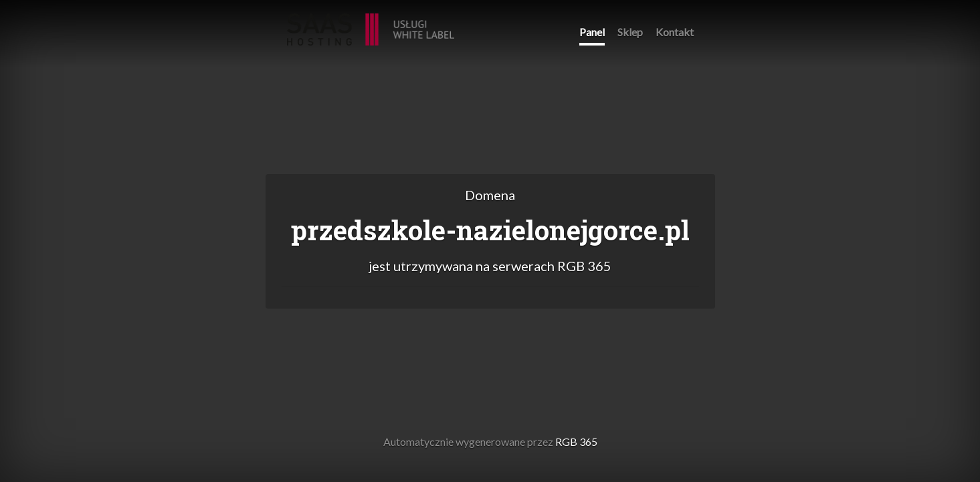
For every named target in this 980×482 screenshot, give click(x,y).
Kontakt (675, 32)
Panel (592, 32)
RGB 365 (371, 22)
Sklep (630, 32)
